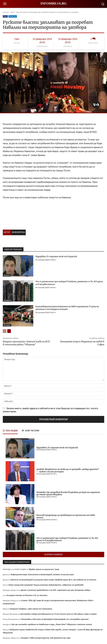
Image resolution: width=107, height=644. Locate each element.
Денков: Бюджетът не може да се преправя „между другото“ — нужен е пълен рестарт (68, 470)
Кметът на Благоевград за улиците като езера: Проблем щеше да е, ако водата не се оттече (53, 580)
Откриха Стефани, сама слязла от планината (31, 609)
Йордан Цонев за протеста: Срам (44, 569)
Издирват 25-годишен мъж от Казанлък (56, 256)
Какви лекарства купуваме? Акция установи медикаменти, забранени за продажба (46, 585)
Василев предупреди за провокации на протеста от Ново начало (66, 516)
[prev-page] (5, 331)
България (7, 325)
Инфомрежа (18, 232)
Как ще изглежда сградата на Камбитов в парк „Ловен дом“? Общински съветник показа (52, 624)
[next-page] (9, 331)
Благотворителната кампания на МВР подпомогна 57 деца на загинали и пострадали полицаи (67, 308)
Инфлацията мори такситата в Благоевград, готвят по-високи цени (42, 574)
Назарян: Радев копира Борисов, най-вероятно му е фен (46, 638)
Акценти (7, 275)
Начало (6, 12)
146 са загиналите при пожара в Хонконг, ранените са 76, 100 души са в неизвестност (67, 539)
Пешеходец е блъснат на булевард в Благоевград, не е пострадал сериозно (55, 619)
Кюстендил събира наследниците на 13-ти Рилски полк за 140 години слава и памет (59, 614)
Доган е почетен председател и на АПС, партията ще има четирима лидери (56, 590)
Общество (13, 16)
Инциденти (8, 300)
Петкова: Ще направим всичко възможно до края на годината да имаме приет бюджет (68, 493)
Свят (12, 12)
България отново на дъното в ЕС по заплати (27, 595)
